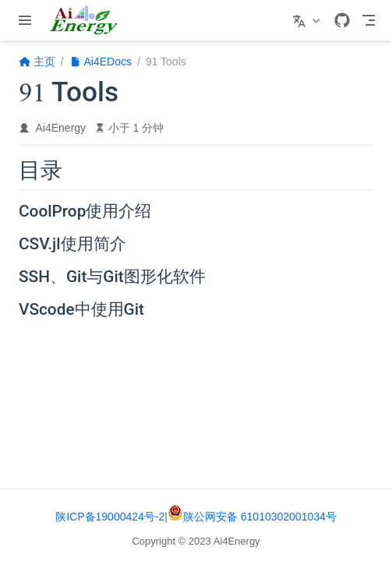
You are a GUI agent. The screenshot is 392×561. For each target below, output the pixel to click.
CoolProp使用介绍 (85, 212)
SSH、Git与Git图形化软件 (112, 277)
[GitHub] (342, 20)
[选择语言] (308, 20)
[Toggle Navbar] (369, 20)
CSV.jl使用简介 (72, 245)
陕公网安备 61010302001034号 (252, 517)
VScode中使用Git (81, 310)
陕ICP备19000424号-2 (110, 517)
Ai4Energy (61, 128)
